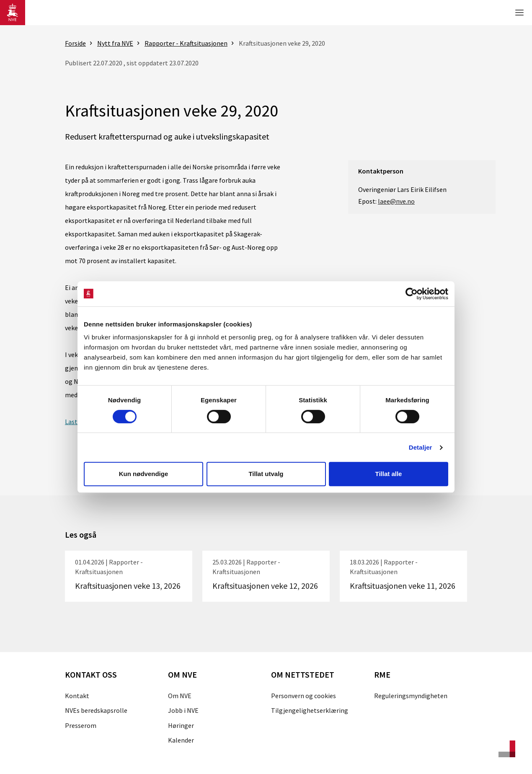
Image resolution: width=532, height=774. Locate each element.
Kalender (181, 740)
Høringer (181, 725)
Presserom (81, 725)
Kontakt (77, 696)
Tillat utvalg (266, 474)
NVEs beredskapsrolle (96, 710)
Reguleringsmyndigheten (411, 696)
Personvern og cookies (303, 696)
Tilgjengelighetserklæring (310, 710)
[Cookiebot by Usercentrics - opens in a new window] (412, 294)
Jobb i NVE (183, 710)
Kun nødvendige (144, 474)
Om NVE (180, 696)
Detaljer (421, 447)
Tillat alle (389, 474)
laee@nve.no (396, 201)
